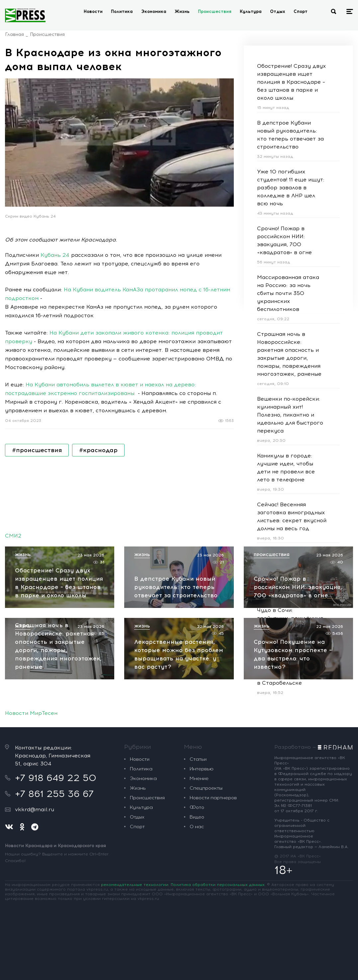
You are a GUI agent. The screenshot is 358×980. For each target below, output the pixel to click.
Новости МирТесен (31, 713)
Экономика (154, 11)
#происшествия (37, 450)
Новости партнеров (213, 798)
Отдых (278, 11)
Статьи (198, 759)
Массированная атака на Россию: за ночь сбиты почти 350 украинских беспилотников (288, 293)
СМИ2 (13, 536)
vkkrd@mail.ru (35, 809)
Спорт (301, 11)
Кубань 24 (55, 255)
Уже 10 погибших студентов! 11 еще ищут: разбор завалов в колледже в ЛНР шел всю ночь (291, 188)
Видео (197, 817)
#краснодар (98, 450)
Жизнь (182, 11)
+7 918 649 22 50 (56, 778)
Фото (197, 807)
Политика (122, 11)
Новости (93, 11)
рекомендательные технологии (135, 885)
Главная (14, 34)
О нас (197, 827)
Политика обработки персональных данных (218, 885)
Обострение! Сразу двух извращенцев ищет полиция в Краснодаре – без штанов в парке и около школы (291, 82)
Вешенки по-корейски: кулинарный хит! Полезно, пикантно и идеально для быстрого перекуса (290, 415)
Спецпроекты (206, 788)
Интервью (202, 769)
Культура (251, 11)
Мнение (199, 779)
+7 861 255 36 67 (54, 794)
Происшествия (215, 11)
